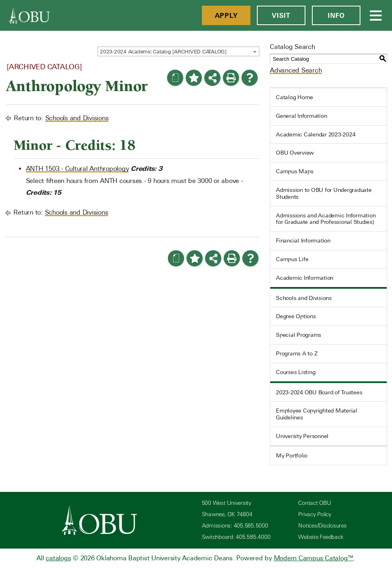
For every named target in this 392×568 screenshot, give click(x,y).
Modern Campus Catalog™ (314, 558)
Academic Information (305, 278)
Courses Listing (296, 372)
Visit (281, 15)
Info (336, 15)
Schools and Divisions (77, 118)
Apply (226, 15)
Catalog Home (295, 97)
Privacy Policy (315, 514)
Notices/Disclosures (322, 526)
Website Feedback (321, 537)
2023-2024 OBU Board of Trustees (319, 392)
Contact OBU (314, 503)
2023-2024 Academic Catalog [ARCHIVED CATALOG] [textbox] (163, 52)
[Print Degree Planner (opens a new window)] (175, 78)
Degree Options (296, 316)
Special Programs (299, 335)
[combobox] (178, 51)
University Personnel (302, 436)
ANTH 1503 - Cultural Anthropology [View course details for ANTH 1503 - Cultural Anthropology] (77, 169)
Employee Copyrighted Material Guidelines (317, 414)
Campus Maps (295, 171)
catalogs (58, 558)
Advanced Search (296, 70)
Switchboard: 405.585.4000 (236, 537)
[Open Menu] (376, 15)
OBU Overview (295, 153)
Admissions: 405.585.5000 (235, 526)
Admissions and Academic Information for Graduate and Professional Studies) (326, 219)
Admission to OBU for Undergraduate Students (324, 193)
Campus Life (292, 259)
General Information (301, 116)
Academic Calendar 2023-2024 (316, 134)
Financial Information (303, 240)
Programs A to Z (297, 353)
